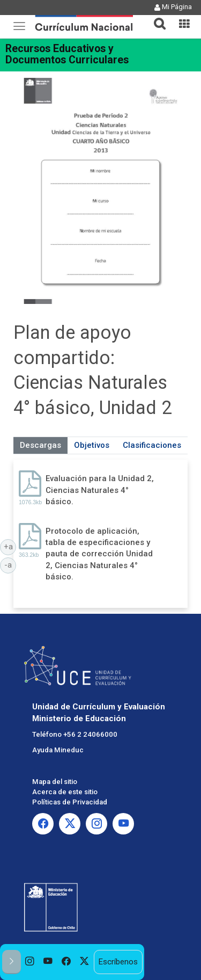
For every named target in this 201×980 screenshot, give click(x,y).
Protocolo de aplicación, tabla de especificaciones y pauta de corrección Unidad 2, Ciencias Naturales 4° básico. (99, 554)
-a (10, 564)
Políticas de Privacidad (70, 802)
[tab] (155, 17)
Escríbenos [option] (118, 962)
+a (10, 546)
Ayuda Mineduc (58, 750)
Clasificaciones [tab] (152, 445)
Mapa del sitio (55, 782)
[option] (30, 962)
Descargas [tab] (40, 445)
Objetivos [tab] (92, 445)
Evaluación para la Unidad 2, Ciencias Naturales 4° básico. (100, 490)
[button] (155, 17)
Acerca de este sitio (65, 792)
